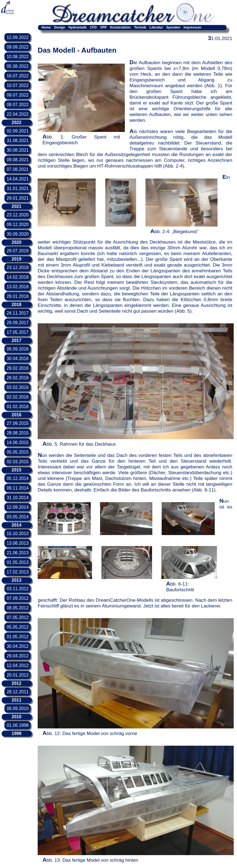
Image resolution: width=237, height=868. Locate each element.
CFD (93, 27)
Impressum (192, 27)
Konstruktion (120, 27)
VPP (103, 27)
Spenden (173, 27)
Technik (140, 27)
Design (60, 27)
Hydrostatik (78, 27)
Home (46, 27)
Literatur (156, 27)
